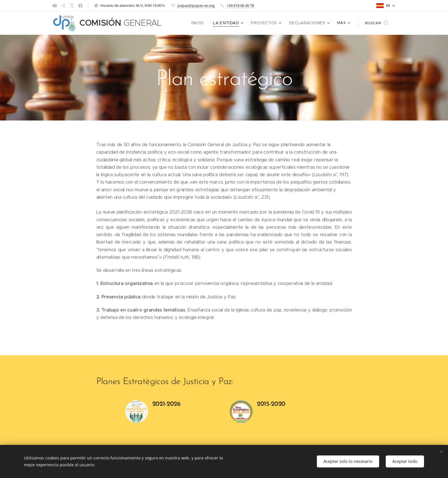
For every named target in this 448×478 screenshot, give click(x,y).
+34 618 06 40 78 (240, 5)
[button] (377, 23)
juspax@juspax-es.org (196, 5)
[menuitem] (182, 23)
